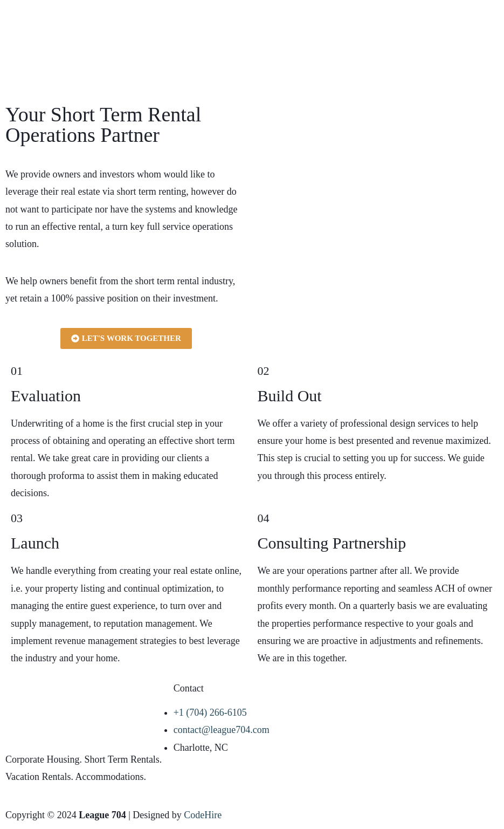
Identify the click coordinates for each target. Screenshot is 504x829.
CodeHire (203, 815)
